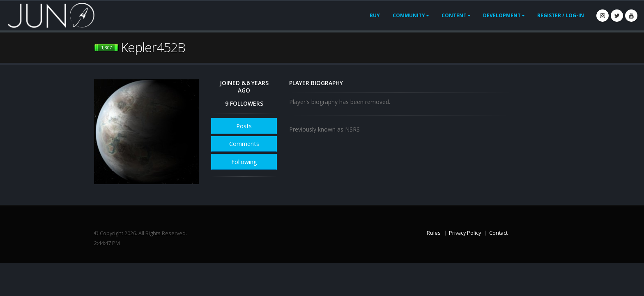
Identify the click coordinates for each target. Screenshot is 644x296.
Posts (244, 126)
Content (454, 15)
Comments (244, 144)
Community (409, 15)
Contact (498, 233)
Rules (434, 233)
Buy (375, 15)
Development (502, 15)
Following (244, 162)
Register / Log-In (561, 15)
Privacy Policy (465, 233)
